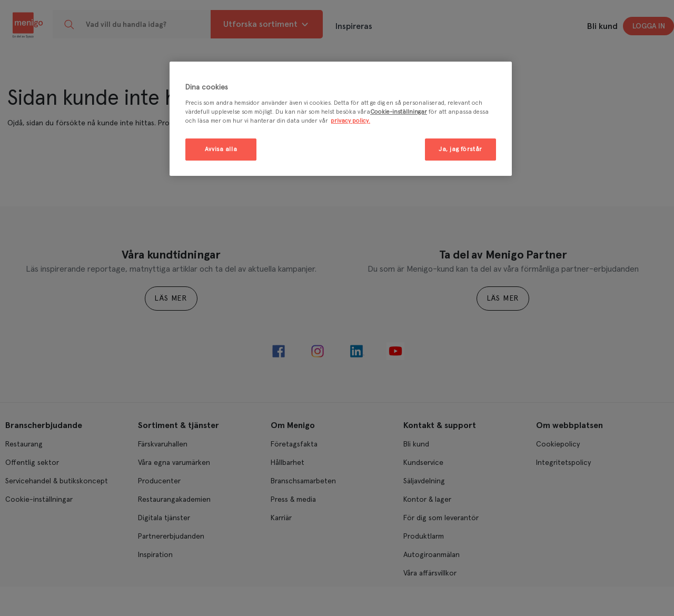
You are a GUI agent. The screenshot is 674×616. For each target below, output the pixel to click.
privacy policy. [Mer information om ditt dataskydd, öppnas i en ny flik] (350, 121)
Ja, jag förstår (460, 149)
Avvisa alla (221, 149)
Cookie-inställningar (399, 112)
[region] (341, 119)
